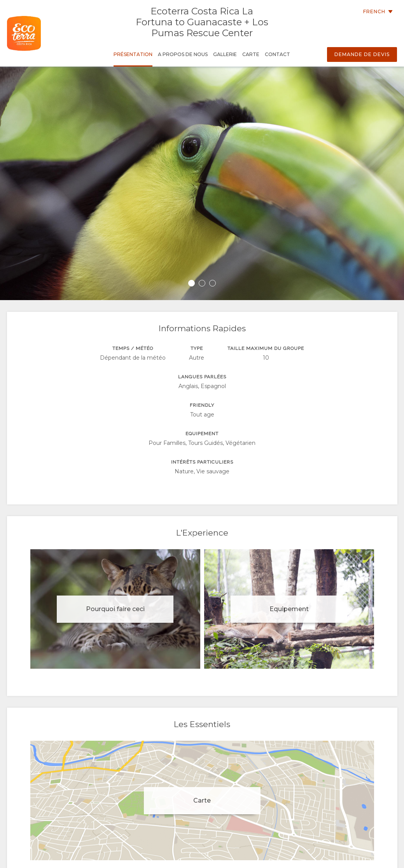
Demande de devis (362, 54)
